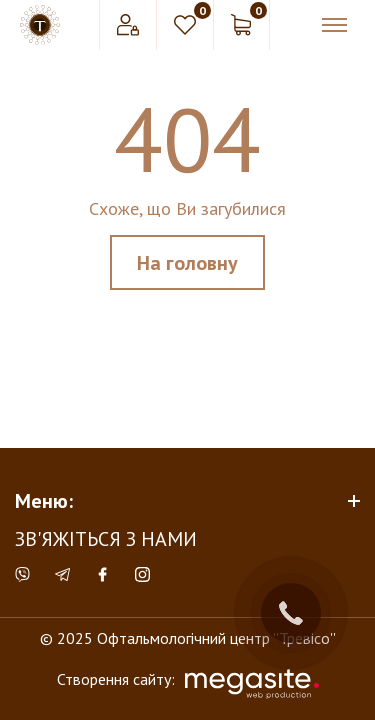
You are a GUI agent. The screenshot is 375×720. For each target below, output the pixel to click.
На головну (187, 263)
